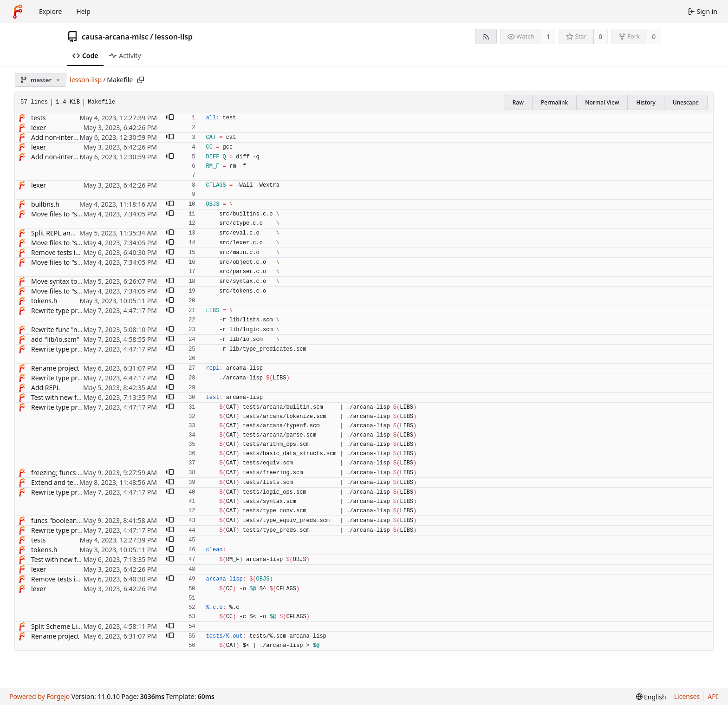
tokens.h (44, 301)
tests (38, 118)
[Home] (18, 12)
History (646, 102)
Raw (518, 102)
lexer (39, 127)
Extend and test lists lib (66, 482)
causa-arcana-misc (115, 37)
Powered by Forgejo (39, 696)
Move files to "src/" (59, 214)
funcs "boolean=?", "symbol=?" (77, 520)
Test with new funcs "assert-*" (76, 397)
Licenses (687, 696)
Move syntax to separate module (81, 281)
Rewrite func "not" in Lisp (69, 330)
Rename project (55, 368)
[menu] (651, 697)
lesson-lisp (174, 37)
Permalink (554, 102)
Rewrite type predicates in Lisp (78, 310)
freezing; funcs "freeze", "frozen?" (82, 473)
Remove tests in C (58, 252)
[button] (170, 118)
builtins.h (45, 204)
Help (83, 11)
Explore (50, 11)
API (713, 696)
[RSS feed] (486, 36)
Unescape (686, 102)
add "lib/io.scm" (55, 339)
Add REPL (45, 388)
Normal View (602, 102)
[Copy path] (141, 80)
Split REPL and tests (61, 233)
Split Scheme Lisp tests (66, 626)
